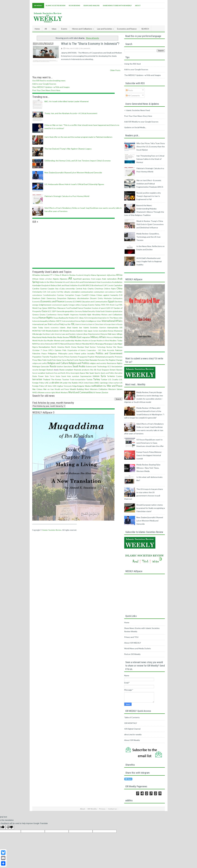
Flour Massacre (59, 308)
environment (57, 305)
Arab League (96, 279)
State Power (38, 376)
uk (50, 383)
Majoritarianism (94, 334)
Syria (103, 376)
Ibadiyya (62, 318)
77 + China (55, 275)
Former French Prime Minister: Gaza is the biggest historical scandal (149, 455)
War (105, 386)
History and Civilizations (112, 315)
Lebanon (79, 334)
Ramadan (93, 360)
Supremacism (86, 376)
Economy (68, 302)
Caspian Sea (53, 289)
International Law (40, 324)
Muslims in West (103, 341)
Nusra (120, 347)
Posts (129, 90)
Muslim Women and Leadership (61, 340)
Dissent (93, 298)
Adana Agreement (98, 275)
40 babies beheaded (41, 275)
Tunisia (89, 379)
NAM (34, 344)
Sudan (58, 376)
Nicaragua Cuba (111, 344)
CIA (44, 292)
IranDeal (56, 324)
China (119, 288)
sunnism (76, 376)
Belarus (54, 285)
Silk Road (98, 370)
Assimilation (117, 282)
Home (37, 29)
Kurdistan (46, 334)
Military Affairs (98, 337)
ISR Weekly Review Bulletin (71, 331)
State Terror (50, 376)
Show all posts (92, 38)
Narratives (41, 344)
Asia (98, 282)
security (35, 370)
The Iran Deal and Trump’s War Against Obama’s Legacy (68, 149)
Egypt (111, 301)
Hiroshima (96, 315)
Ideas (81, 318)
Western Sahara (115, 389)
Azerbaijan (37, 285)
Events (91, 305)
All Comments (133, 96)
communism (99, 292)
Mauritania (37, 337)
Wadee (88, 386)
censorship (70, 289)
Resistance (112, 363)
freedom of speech (99, 308)
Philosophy (63, 353)
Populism (54, 357)
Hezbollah (83, 315)
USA (54, 386)
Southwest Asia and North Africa (58, 373)
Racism (82, 360)
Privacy (102, 809)
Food (68, 308)
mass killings (117, 334)
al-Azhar (49, 279)
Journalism (103, 331)
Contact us (112, 809)
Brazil (80, 285)
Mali (109, 334)
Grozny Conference (48, 315)
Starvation (119, 373)
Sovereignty (75, 373)
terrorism (37, 379)
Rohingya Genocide (41, 366)
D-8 (121, 295)
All (46, 29)
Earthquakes (118, 298)
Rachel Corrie (73, 360)
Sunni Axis (66, 376)
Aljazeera (63, 279)
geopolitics (70, 311)
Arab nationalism (109, 279)
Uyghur (60, 386)
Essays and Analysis (92, 5)
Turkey (97, 379)
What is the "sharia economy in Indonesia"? (90, 44)
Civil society (51, 292)
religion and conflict (40, 363)
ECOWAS (77, 302)
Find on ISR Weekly (132, 654)
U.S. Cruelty (113, 379)
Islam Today (38, 327)
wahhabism (97, 386)
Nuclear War (111, 347)
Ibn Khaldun (70, 318)
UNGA (81, 383)
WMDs (35, 393)
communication (87, 292)
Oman (45, 350)
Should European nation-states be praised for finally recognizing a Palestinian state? (151, 508)
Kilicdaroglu (37, 334)
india (121, 318)
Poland (77, 353)
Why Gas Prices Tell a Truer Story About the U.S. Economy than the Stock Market (151, 147)
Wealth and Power (62, 389)
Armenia (59, 282)
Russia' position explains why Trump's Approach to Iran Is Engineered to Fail (149, 196)
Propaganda (83, 357)
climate (67, 292)
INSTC (59, 321)
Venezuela (68, 386)
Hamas (60, 315)
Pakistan (119, 350)
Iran (50, 324)
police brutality (88, 353)
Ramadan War (103, 360)
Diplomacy (72, 298)
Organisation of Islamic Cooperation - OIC (84, 350)
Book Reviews (75, 5)
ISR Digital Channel (132, 729)
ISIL (73, 324)
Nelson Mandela (82, 344)
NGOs (92, 344)
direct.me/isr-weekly (133, 734)
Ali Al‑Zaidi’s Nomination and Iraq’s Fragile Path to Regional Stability (149, 261)
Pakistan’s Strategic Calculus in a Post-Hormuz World (67, 196)
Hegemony (74, 315)
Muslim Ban (42, 341)
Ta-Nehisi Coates (115, 376)
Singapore (106, 370)
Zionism (105, 392)
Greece (35, 315)
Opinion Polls (61, 350)
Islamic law (77, 327)
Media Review (63, 337)
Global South (100, 311)
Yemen (98, 392)
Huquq (56, 318)
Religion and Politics (79, 363)
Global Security (89, 311)
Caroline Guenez (40, 289)
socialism (41, 373)
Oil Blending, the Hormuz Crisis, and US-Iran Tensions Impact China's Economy (78, 161)
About (138, 5)
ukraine (55, 383)
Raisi (87, 360)
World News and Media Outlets (138, 648)
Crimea (92, 295)
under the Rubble (70, 383)
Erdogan (72, 305)
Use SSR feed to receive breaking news (49, 81)
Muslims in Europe (89, 341)
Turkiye (104, 379)
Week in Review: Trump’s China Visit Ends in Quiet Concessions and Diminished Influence (150, 224)
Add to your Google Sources (44, 84)
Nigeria (35, 347)
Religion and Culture (58, 363)
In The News (113, 318)
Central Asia (81, 289)
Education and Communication (95, 302)
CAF (105, 285)
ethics (78, 305)
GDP (54, 311)
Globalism (109, 311)
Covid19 (85, 295)
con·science (110, 292)
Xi (94, 392)
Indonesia (36, 321)
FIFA (103, 305)
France (80, 308)
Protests (119, 357)
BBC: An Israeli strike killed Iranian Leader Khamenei (67, 101)
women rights (50, 393)
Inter (99, 321)
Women (41, 392)
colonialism (75, 292)
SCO (109, 367)
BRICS (88, 285)
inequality (44, 321)
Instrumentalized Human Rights (74, 321)
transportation (80, 380)
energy (35, 305)
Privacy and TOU (131, 637)
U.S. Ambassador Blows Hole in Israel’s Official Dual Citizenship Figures (74, 184)
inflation (52, 321)
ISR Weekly (38, 5)
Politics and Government (109, 353)
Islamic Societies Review (56, 5)
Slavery (119, 370)
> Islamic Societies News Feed (137, 110)
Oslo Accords (108, 350)
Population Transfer (41, 357)
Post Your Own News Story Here (46, 90)
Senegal (42, 370)
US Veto (48, 386)
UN (61, 383)
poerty (71, 354)
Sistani (113, 370)
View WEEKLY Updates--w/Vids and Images (51, 87)
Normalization (44, 347)
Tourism (66, 379)
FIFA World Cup (112, 305)
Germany (78, 311)
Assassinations (106, 282)
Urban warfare (114, 383)
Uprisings (104, 383)
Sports (97, 373)
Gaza (44, 311)
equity (65, 305)
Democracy (51, 298)
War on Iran (49, 389)
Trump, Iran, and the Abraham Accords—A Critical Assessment (71, 113)
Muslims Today (116, 340)
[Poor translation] (10, 827)
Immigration (93, 318)
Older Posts (115, 70)
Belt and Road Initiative (68, 285)
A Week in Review (68, 275)
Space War (84, 373)
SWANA (96, 376)
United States (89, 383)
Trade (72, 380)
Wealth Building (77, 389)
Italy (85, 331)
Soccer (35, 373)
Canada (110, 285)
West (87, 389)
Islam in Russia (117, 324)
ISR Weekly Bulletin (50, 331)
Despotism (62, 298)
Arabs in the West (47, 282)
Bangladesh (46, 285)
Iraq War (67, 324)
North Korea (71, 347)
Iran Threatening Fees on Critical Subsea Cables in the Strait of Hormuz (150, 159)
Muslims (78, 340)
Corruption (69, 295)
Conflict (119, 292)
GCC (49, 311)
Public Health (47, 360)
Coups (78, 295)
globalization (118, 311)
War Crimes (37, 389)
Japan (90, 331)
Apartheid (77, 279)
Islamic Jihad (65, 327)
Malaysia (104, 334)
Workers (64, 392)
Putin (54, 360)
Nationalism (50, 344)
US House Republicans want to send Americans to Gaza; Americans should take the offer (150, 443)
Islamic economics (52, 328)
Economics (36, 302)
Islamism (103, 328)
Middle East (76, 337)
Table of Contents (132, 717)
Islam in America (82, 324)
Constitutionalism (49, 295)
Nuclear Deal (83, 347)
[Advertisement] (116, 17)
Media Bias (52, 337)
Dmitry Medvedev (105, 298)
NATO (57, 344)
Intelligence (91, 321)
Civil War (60, 292)
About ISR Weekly (132, 740)
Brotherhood (97, 285)
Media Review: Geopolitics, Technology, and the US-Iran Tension (148, 237)
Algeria (56, 279)
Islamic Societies (91, 327)
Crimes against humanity (107, 295)
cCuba (62, 289)
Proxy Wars (37, 360)
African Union (38, 279)
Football (74, 308)
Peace (44, 353)
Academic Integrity (83, 275)
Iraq (61, 324)
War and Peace (115, 386)
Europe (85, 305)
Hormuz (35, 318)
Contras (60, 295)
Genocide (61, 311)
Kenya (111, 331)
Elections (118, 302)
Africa (119, 275)
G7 (112, 308)
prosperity (110, 357)
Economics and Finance (52, 301)
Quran (64, 360)
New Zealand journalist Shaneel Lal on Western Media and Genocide (73, 173)
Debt (43, 298)
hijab (89, 315)
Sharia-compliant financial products (74, 370)
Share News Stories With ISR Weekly (117, 5)
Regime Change (116, 360)
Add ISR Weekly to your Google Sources (141, 122)
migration (86, 337)
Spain (92, 373)
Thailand (47, 379)
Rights (120, 363)
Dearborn (36, 298)
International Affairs (112, 321)
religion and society (98, 363)
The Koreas (56, 379)
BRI (84, 285)
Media (44, 337)
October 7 (37, 350)
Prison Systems (71, 357)
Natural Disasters (68, 344)
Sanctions (68, 366)
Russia (53, 366)
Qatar (59, 360)
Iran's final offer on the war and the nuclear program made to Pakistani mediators (78, 137)
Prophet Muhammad (96, 357)
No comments (85, 48)
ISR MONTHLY (131, 723)
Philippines (52, 353)
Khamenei (118, 331)
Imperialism (102, 318)
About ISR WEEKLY (133, 643)
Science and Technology (96, 366)
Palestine (36, 353)
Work (58, 392)
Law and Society (69, 334)
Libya (85, 334)
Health (66, 315)
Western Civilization (99, 389)
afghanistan (111, 275)
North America (58, 347)
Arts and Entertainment (86, 282)
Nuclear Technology (98, 347)
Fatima (98, 305)
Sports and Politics (108, 373)
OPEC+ (51, 350)
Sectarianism (117, 366)
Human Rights (46, 318)
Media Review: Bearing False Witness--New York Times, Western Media (148, 468)
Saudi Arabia (79, 366)
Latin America (56, 334)
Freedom (87, 308)
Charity (91, 289)
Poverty (61, 357)
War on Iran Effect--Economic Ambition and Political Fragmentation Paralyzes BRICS (150, 184)
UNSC (97, 383)
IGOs (86, 318)
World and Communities (81, 392)
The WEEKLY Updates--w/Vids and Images (143, 75)
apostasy (86, 279)
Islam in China (94, 324)
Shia (92, 370)
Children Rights (110, 289)
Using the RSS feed (132, 64)
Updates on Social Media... (135, 127)
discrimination (83, 298)
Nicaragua (100, 344)
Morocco (110, 337)
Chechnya (99, 289)
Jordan (96, 331)
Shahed (50, 370)
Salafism (60, 367)
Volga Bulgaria (78, 386)
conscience (37, 295)
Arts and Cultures (69, 282)
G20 (108, 308)
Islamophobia (113, 327)
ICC (77, 318)
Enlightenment (45, 305)
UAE (47, 383)
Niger (120, 344)
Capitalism (118, 285)
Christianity (37, 292)
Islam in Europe (105, 324)
